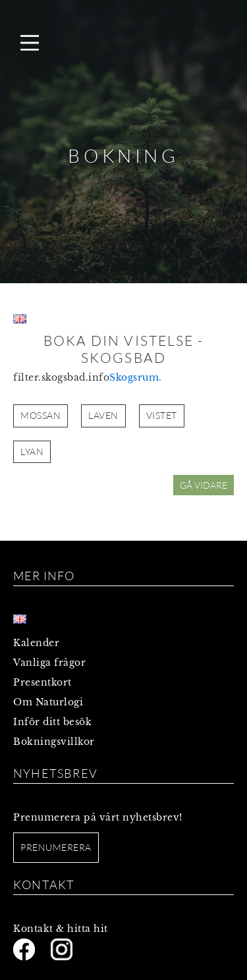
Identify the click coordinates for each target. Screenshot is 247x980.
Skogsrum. (136, 377)
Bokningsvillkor (54, 742)
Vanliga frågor (49, 663)
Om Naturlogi (48, 702)
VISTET (162, 415)
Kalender (36, 643)
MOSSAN (41, 415)
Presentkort (42, 682)
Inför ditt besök (52, 722)
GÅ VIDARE (204, 485)
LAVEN (103, 415)
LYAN (32, 451)
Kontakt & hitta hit (61, 929)
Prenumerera (56, 847)
